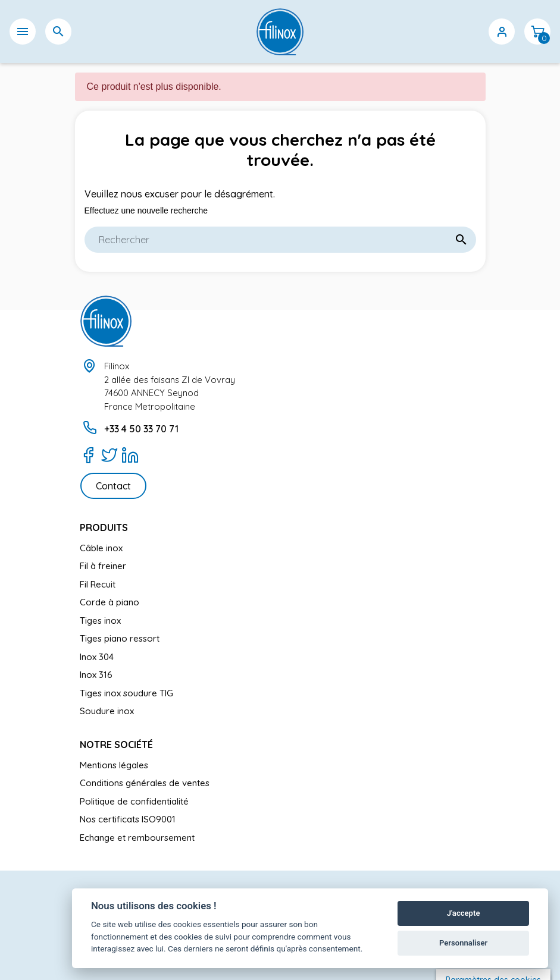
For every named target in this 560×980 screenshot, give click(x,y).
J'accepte (464, 913)
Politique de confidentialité (134, 801)
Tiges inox (100, 621)
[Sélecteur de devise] (466, 32)
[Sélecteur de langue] (430, 32)
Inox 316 (96, 675)
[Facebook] (88, 455)
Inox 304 (97, 657)
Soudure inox (107, 711)
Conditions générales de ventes (145, 783)
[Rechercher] (280, 240)
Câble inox (101, 548)
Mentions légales (114, 765)
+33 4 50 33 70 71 (141, 429)
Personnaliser (463, 943)
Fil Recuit (98, 584)
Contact (113, 486)
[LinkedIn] (130, 455)
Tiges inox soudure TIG (126, 693)
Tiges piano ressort (120, 638)
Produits (104, 527)
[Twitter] (109, 455)
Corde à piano (110, 602)
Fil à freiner (103, 566)
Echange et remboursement (137, 838)
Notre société (116, 745)
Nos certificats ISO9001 (128, 819)
